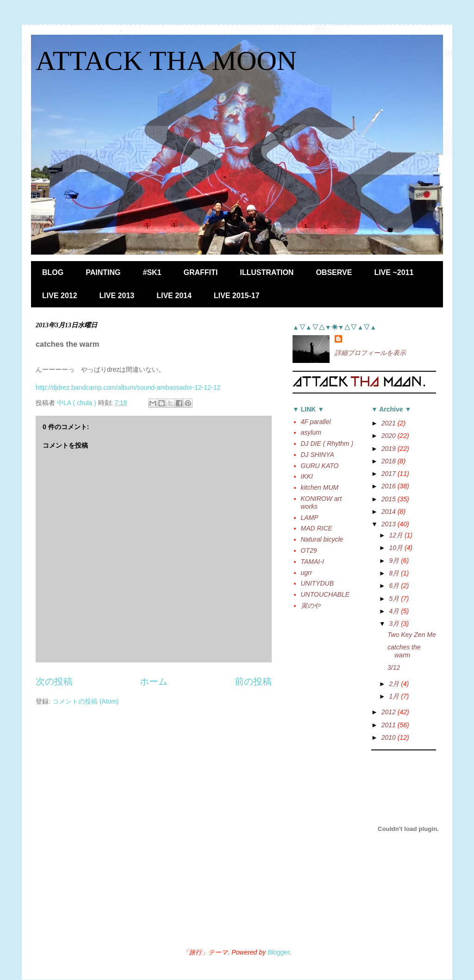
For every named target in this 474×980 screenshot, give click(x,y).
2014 (390, 512)
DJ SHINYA (318, 455)
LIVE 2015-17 (237, 296)
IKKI (307, 476)
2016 (390, 486)
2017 (390, 474)
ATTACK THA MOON (166, 61)
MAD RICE (317, 528)
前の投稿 (253, 681)
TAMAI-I (312, 562)
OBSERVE (334, 272)
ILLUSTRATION (267, 272)
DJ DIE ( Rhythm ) (327, 443)
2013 (390, 524)
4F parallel (316, 422)
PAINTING (103, 272)
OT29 (309, 550)
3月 (395, 624)
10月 (396, 548)
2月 (395, 684)
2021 (390, 423)
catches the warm (404, 651)
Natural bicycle (322, 539)
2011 (390, 725)
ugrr (307, 573)
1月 (395, 696)
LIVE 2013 (117, 296)
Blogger (279, 952)
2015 (390, 499)
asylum (311, 432)
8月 (395, 573)
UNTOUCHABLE (325, 594)
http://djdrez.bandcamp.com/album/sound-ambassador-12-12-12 (128, 387)
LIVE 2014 (174, 296)
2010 (390, 737)
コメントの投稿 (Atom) (86, 701)
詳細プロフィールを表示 (370, 353)
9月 (395, 561)
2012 (390, 712)
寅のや (311, 605)
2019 (390, 449)
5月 (395, 599)
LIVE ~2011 (394, 272)
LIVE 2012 (60, 296)
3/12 (394, 668)
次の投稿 (54, 681)
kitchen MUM (320, 487)
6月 (395, 586)
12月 (396, 535)
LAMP (310, 518)
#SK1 (152, 272)
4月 (395, 611)
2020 (390, 436)
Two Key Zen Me (412, 635)
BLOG (53, 272)
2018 (390, 461)
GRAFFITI (201, 272)
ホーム (154, 681)
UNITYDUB (318, 583)
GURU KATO (320, 466)
